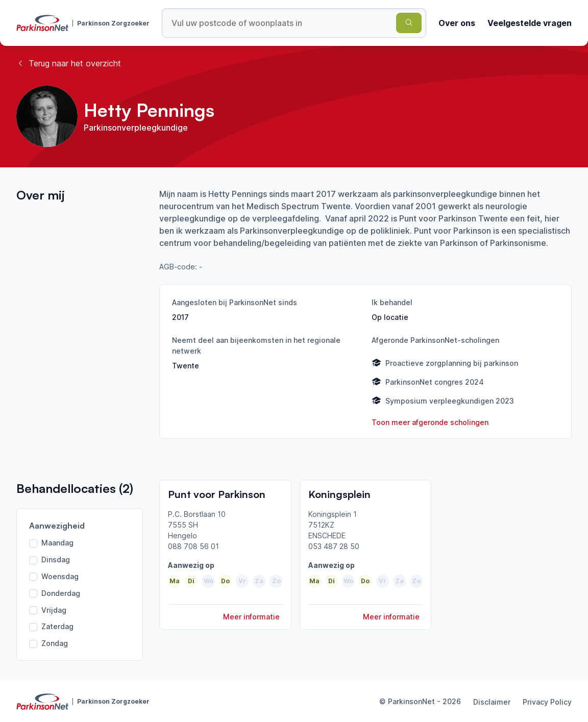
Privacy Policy (547, 702)
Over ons (457, 23)
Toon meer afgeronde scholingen (430, 422)
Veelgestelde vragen (530, 23)
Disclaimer (492, 702)
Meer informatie (251, 617)
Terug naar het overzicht (69, 63)
